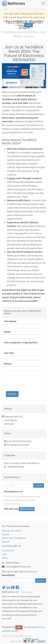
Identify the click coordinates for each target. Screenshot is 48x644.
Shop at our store (11, 531)
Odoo (19, 627)
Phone (8, 364)
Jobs (4, 554)
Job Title (9, 353)
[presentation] (23, 381)
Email (7, 332)
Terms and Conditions (14, 538)
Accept (28, 25)
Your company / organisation (21, 343)
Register (12, 394)
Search (6, 542)
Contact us (8, 551)
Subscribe (39, 485)
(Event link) (27, 133)
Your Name (10, 321)
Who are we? (27, 592)
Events (6, 534)
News (5, 558)
